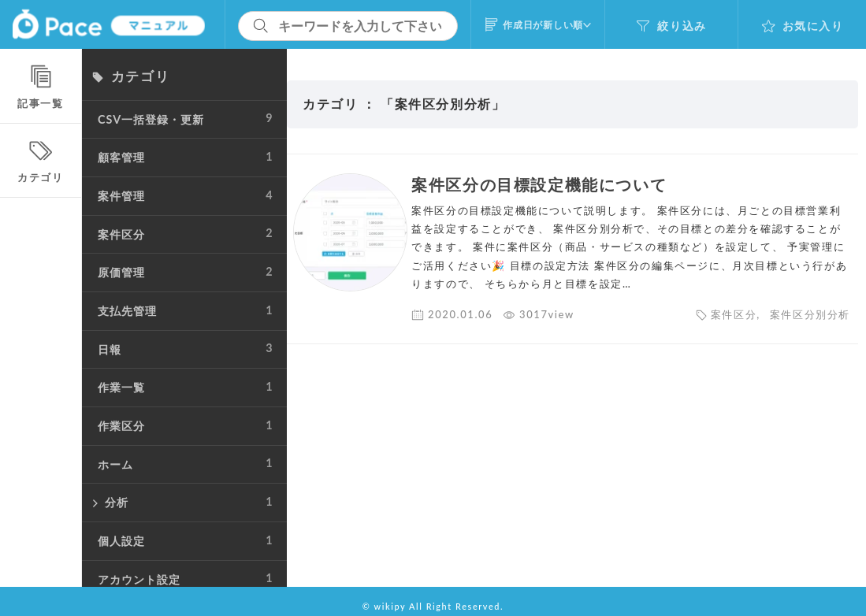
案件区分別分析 (810, 314)
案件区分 (734, 314)
